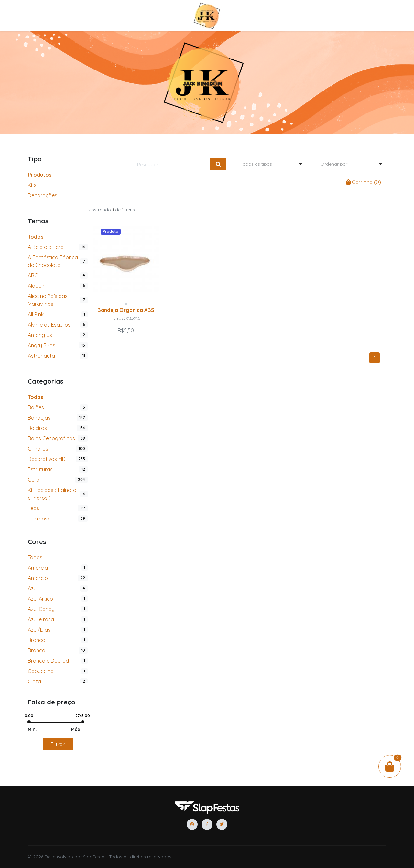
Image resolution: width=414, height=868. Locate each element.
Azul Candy (41, 609)
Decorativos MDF (48, 459)
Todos (36, 237)
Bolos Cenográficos (51, 438)
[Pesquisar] (172, 164)
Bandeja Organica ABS (126, 310)
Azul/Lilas (39, 630)
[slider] (29, 722)
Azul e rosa (41, 619)
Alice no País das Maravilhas (48, 300)
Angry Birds (42, 345)
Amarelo (38, 578)
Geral (34, 480)
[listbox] (270, 164)
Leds (33, 508)
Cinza (34, 681)
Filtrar (58, 744)
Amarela (38, 568)
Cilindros (38, 449)
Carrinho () (364, 182)
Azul (33, 588)
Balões (36, 407)
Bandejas (39, 418)
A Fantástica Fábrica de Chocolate (53, 261)
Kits (32, 185)
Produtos (40, 175)
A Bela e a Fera (46, 247)
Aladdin (37, 286)
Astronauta (41, 356)
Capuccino (41, 671)
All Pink (36, 314)
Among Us (40, 335)
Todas (35, 397)
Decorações (43, 195)
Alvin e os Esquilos (49, 325)
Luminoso (39, 519)
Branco (37, 650)
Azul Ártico (40, 599)
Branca (37, 640)
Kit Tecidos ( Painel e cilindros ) (52, 494)
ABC (33, 275)
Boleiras (37, 428)
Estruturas (40, 469)
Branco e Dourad (48, 661)
